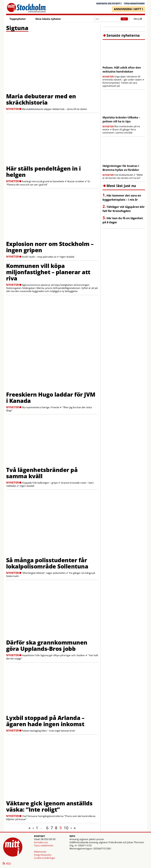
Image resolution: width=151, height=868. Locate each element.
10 (66, 828)
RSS (7, 864)
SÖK (124, 19)
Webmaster (40, 852)
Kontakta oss (41, 842)
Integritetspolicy (43, 855)
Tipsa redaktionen (44, 845)
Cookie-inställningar (45, 858)
